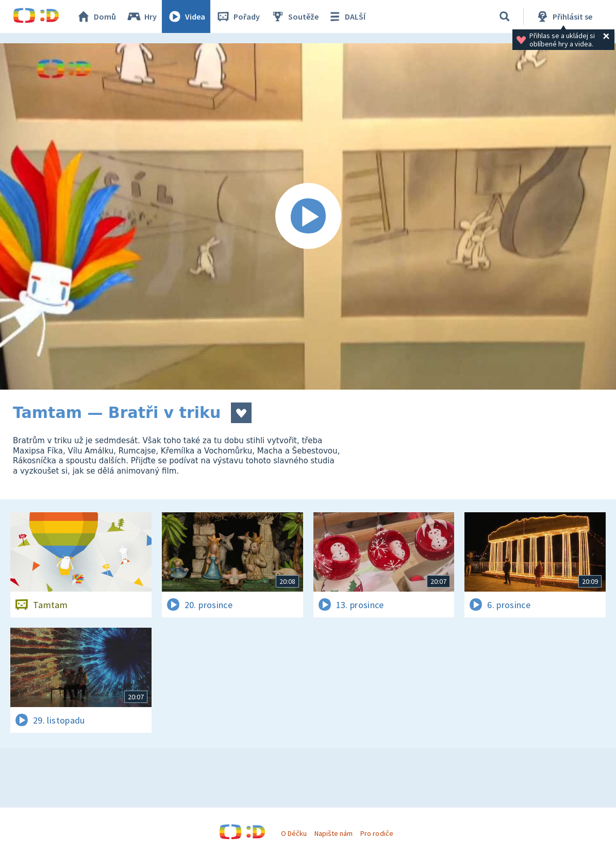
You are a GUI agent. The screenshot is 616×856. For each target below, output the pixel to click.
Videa (186, 16)
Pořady (238, 16)
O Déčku (294, 833)
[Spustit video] (308, 216)
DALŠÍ (346, 16)
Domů (96, 16)
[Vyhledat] (505, 16)
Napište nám (334, 833)
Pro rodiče (377, 833)
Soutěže (294, 16)
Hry (141, 16)
